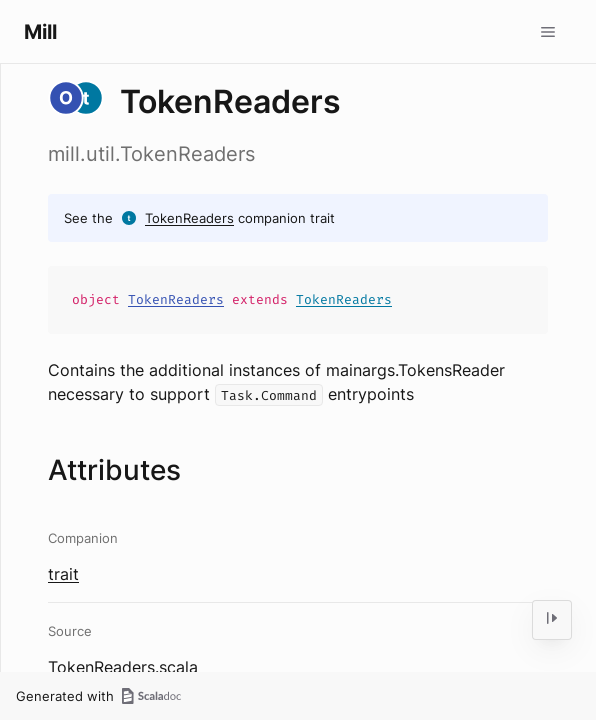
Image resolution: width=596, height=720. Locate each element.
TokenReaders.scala (123, 667)
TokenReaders (189, 218)
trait (63, 574)
